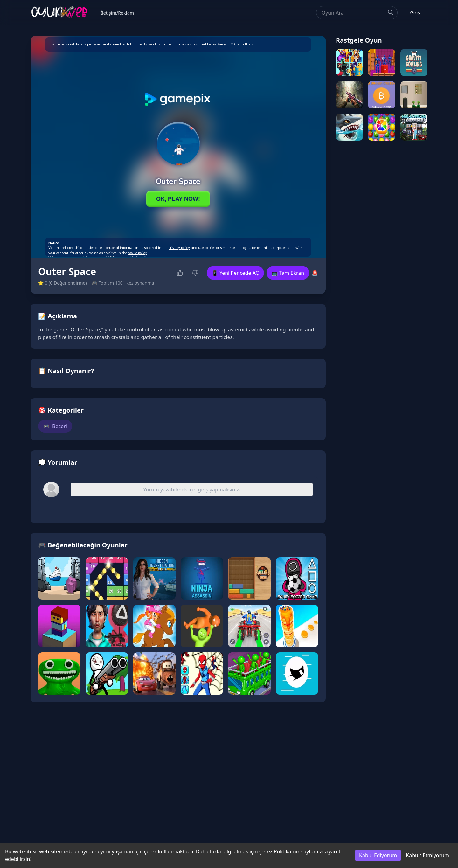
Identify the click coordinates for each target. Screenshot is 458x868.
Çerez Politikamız (280, 851)
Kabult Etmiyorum (427, 855)
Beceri (55, 426)
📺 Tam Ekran (288, 273)
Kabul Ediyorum (378, 855)
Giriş (415, 13)
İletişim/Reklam (117, 13)
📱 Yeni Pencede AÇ (235, 273)
